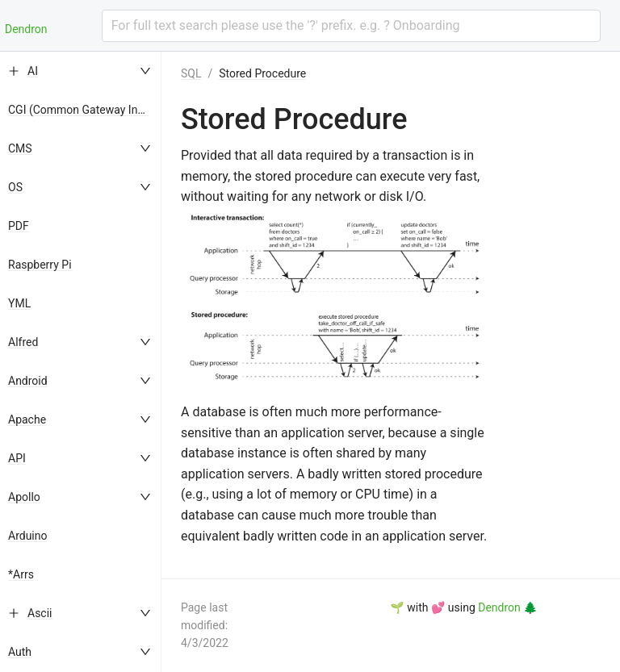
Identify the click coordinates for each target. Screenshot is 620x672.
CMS (20, 148)
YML (19, 303)
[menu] (81, 362)
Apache (27, 419)
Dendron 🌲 (507, 607)
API (17, 458)
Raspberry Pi (40, 265)
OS (15, 187)
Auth (20, 652)
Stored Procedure (262, 73)
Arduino (27, 536)
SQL (191, 73)
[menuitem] (81, 71)
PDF (19, 226)
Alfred (23, 342)
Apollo (24, 497)
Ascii (40, 613)
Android (28, 381)
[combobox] (351, 26)
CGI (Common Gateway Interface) (92, 110)
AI (33, 71)
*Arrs (21, 574)
